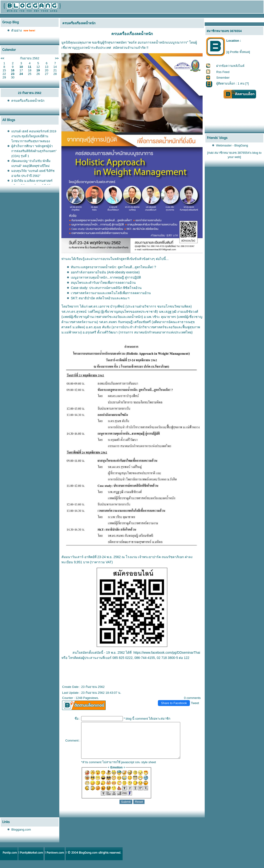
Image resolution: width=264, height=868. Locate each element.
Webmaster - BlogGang (232, 145)
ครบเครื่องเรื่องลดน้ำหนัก (28, 101)
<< (2, 58)
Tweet (195, 703)
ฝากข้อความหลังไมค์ (230, 66)
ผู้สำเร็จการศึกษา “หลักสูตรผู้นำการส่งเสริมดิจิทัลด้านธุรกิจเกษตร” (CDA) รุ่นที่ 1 (34, 151)
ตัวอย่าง (16, 30)
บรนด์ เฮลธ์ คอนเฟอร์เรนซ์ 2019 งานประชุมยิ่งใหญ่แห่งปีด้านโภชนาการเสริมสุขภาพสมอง (34, 136)
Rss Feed (223, 72)
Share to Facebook (174, 703)
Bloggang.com (21, 837)
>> (57, 58)
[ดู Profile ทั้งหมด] (238, 52)
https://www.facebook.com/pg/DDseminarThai (167, 653)
